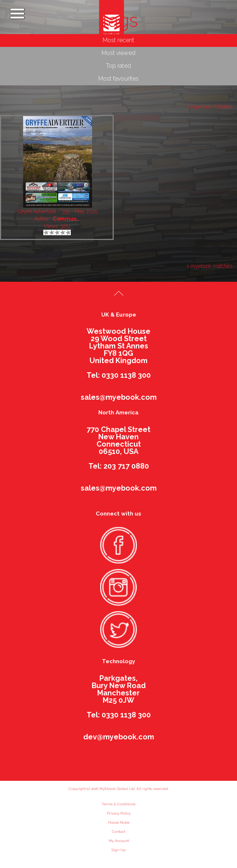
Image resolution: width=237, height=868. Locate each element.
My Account (119, 841)
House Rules (119, 822)
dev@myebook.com (119, 737)
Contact (118, 832)
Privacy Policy (119, 813)
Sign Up (118, 850)
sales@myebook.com (119, 397)
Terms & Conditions (118, 804)
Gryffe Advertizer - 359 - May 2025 (58, 211)
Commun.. (66, 219)
